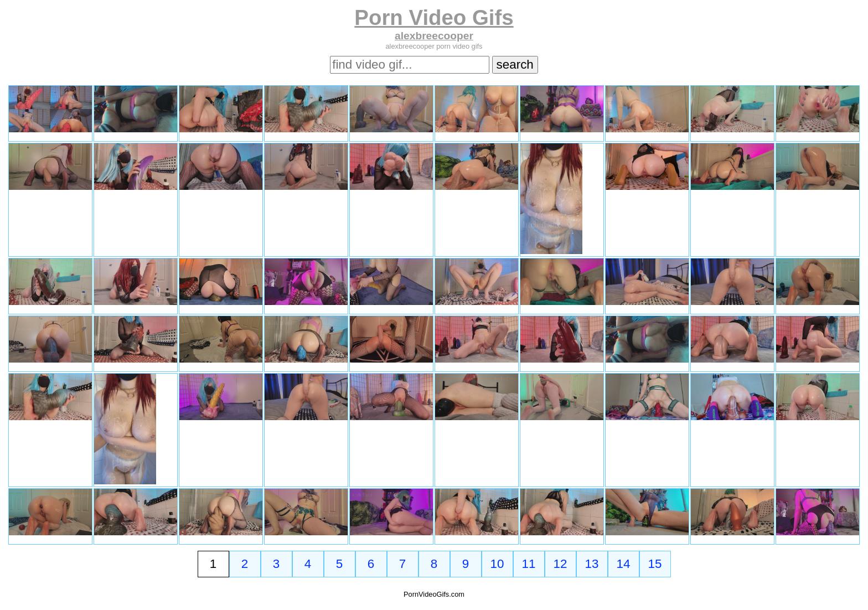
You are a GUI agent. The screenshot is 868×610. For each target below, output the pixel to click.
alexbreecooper (434, 36)
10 (497, 564)
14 (624, 564)
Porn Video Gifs (434, 17)
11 (529, 564)
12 (560, 564)
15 (655, 564)
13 (592, 564)
